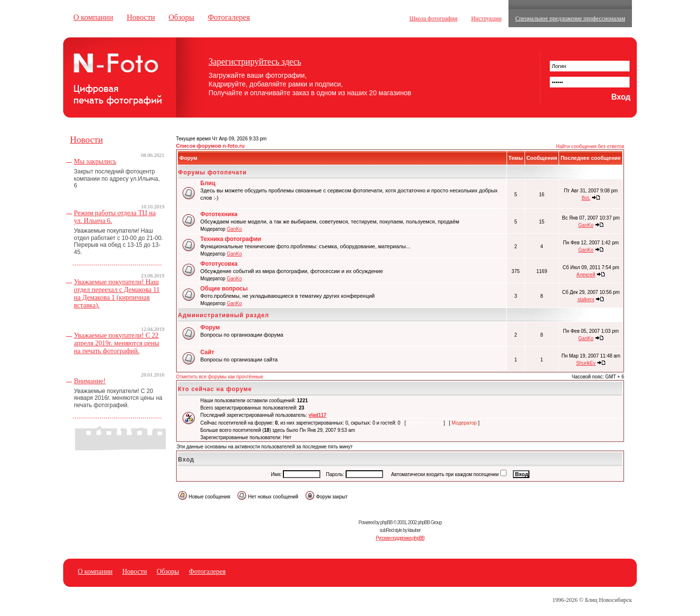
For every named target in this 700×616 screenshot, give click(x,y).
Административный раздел (224, 315)
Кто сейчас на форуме (215, 389)
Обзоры (182, 17)
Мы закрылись (95, 162)
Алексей (586, 275)
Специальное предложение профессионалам (570, 18)
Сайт (207, 352)
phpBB (386, 522)
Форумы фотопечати (212, 172)
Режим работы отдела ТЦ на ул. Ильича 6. (115, 217)
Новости (141, 17)
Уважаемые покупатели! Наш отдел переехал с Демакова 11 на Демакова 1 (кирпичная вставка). (117, 294)
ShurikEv (586, 363)
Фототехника (219, 214)
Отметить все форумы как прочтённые (219, 377)
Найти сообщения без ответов (590, 146)
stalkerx (586, 299)
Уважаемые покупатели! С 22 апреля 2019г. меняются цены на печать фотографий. (116, 343)
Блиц (208, 183)
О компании (93, 17)
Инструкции (486, 18)
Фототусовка (219, 264)
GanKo (234, 229)
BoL (586, 198)
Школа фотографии (433, 18)
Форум (210, 327)
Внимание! (90, 381)
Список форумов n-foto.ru (210, 146)
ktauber (414, 530)
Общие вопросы (224, 289)
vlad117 (318, 415)
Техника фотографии (231, 239)
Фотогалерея (229, 17)
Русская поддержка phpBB (400, 538)
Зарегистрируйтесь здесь (255, 62)
